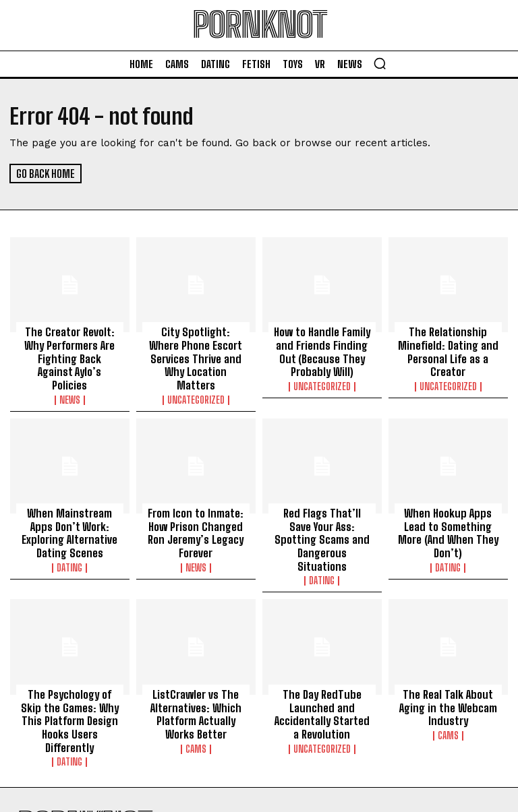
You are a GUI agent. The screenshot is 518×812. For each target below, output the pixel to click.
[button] (380, 63)
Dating (69, 546)
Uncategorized (196, 382)
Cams (196, 710)
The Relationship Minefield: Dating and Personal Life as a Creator (448, 350)
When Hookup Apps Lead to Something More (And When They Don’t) (448, 513)
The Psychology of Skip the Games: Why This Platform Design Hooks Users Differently (69, 677)
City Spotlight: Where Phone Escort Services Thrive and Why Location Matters (196, 350)
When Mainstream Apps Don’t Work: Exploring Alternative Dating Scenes (70, 513)
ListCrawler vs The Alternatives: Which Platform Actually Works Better (196, 677)
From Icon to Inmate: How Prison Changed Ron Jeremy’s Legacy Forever (196, 513)
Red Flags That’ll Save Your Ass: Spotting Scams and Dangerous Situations (322, 513)
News (70, 382)
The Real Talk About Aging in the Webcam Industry (448, 671)
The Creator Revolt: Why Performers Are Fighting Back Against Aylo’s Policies (69, 350)
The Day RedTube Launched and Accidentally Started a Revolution (322, 677)
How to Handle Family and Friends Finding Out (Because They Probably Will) (322, 350)
